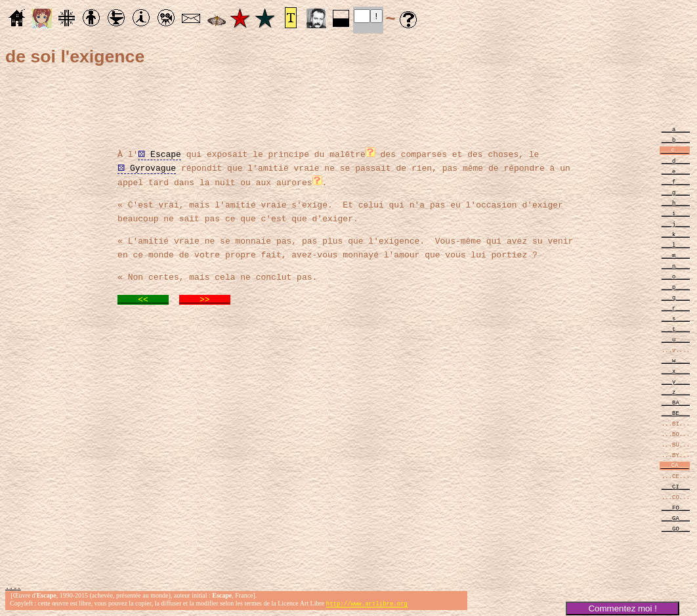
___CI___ (676, 486)
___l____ (676, 245)
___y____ (676, 381)
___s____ (676, 318)
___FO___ (676, 507)
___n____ (676, 266)
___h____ (676, 203)
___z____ (676, 392)
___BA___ (676, 402)
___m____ (676, 255)
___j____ (676, 224)
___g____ (676, 192)
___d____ (676, 161)
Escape (159, 153)
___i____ (676, 213)
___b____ (676, 140)
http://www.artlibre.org (367, 605)
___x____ (676, 371)
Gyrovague (147, 167)
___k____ (676, 234)
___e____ (676, 171)
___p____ (676, 287)
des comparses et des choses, (457, 153)
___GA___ (676, 518)
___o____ (676, 276)
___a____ (676, 129)
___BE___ (676, 413)
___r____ (676, 308)
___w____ (676, 360)
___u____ (676, 339)
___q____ (676, 297)
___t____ (676, 329)
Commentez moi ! (622, 608)
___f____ (676, 182)
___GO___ (676, 528)
